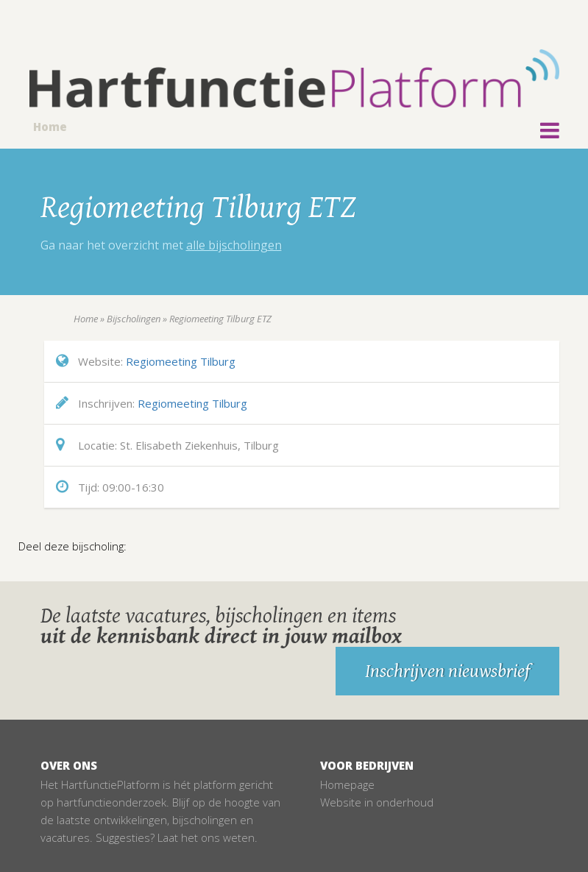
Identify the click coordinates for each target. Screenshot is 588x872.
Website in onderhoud (377, 802)
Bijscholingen (134, 319)
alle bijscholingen (234, 245)
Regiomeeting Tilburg (181, 361)
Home (50, 127)
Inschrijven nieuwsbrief (447, 671)
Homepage (347, 784)
